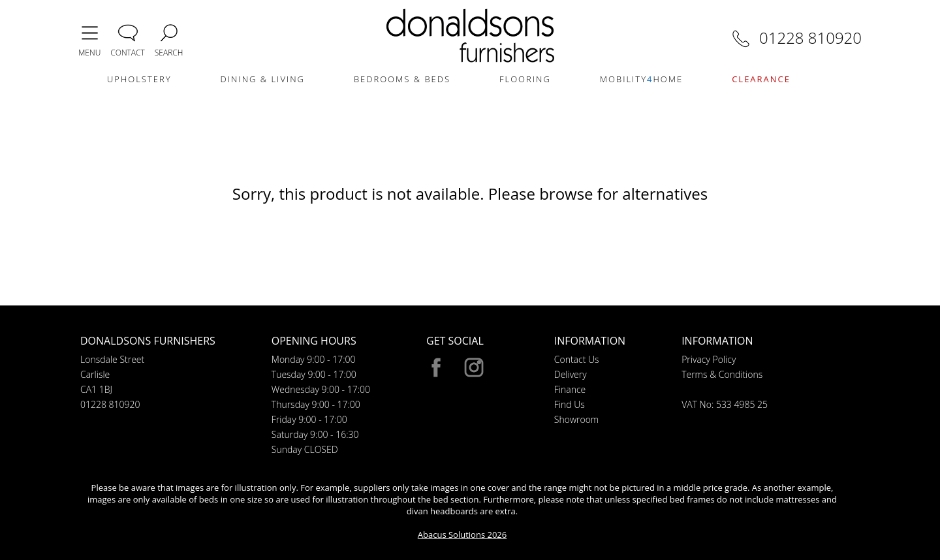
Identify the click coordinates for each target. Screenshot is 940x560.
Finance (570, 389)
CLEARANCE (761, 79)
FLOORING (525, 79)
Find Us (570, 404)
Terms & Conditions (722, 374)
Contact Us (577, 359)
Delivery (571, 374)
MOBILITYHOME (641, 79)
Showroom (576, 419)
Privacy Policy (709, 359)
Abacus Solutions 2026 (462, 535)
